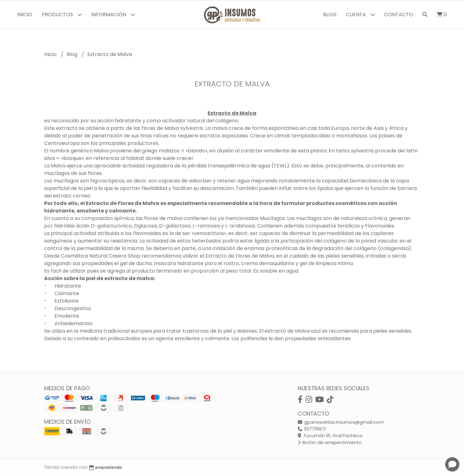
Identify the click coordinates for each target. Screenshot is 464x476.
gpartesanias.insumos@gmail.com (341, 422)
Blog (330, 15)
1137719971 (312, 429)
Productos (62, 15)
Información (113, 15)
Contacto (399, 15)
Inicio (25, 15)
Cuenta (360, 15)
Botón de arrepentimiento (330, 443)
